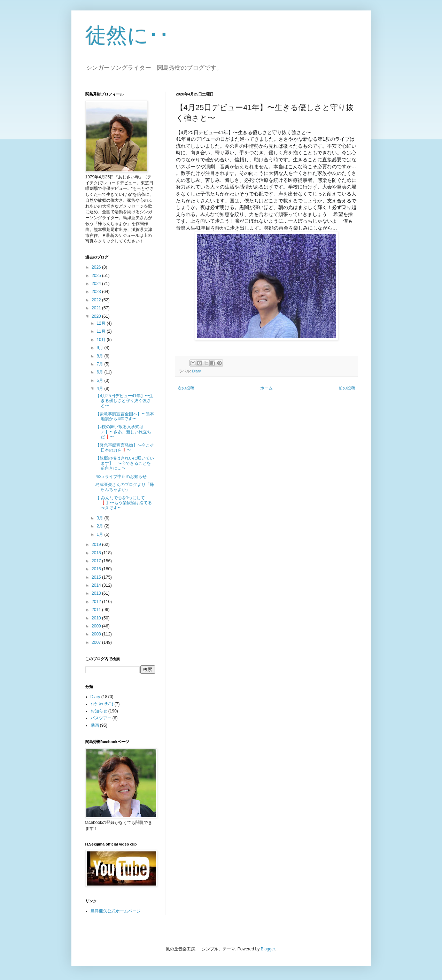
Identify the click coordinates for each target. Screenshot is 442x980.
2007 (97, 642)
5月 (100, 380)
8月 (100, 356)
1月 (100, 534)
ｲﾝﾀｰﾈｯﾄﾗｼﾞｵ (102, 704)
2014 (97, 585)
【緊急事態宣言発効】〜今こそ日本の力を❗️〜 (125, 448)
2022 (97, 300)
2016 (97, 569)
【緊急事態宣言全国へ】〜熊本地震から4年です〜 (125, 416)
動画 (95, 725)
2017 (97, 561)
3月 (100, 518)
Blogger (268, 949)
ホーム (266, 388)
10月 (102, 340)
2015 (97, 577)
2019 (97, 545)
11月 (102, 331)
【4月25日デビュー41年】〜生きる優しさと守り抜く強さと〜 (124, 401)
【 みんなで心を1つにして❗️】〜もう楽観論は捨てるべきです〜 (124, 503)
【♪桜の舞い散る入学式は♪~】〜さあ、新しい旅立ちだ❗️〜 (123, 432)
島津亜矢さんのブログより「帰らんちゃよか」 (125, 487)
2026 (97, 267)
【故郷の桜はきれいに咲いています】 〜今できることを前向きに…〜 (125, 463)
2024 (97, 284)
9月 (100, 348)
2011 (97, 610)
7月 (100, 364)
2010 (97, 618)
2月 (100, 526)
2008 (97, 634)
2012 (97, 602)
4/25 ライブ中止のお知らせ (121, 477)
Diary (197, 371)
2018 (97, 553)
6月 (100, 372)
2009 (97, 626)
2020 (97, 316)
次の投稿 (186, 388)
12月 (102, 323)
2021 (97, 308)
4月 (100, 388)
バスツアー (101, 718)
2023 (97, 292)
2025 (97, 276)
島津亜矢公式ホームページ (116, 911)
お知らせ (99, 711)
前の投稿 (347, 388)
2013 (97, 593)
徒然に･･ (127, 35)
